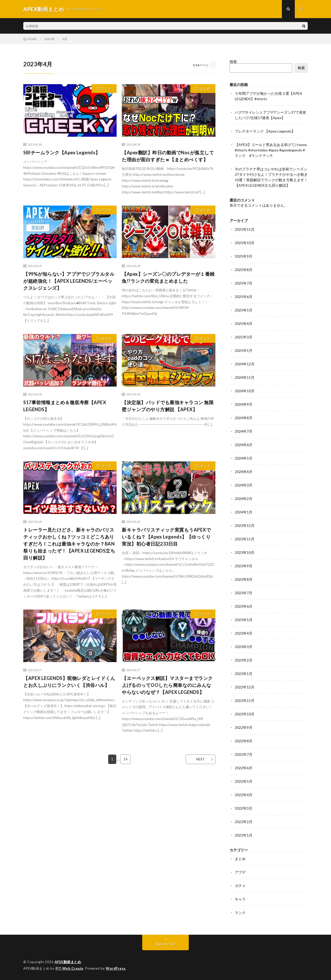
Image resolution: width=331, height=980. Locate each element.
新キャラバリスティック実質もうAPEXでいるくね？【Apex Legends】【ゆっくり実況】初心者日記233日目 (166, 537)
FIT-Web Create (70, 968)
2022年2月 (244, 822)
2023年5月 (244, 620)
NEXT (201, 759)
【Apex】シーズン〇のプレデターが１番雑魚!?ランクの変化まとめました (168, 277)
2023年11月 (245, 539)
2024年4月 (244, 472)
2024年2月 (244, 499)
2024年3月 (244, 485)
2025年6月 (244, 297)
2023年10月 (245, 552)
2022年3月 (244, 808)
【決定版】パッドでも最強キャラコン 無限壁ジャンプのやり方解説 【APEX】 (168, 406)
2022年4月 (244, 795)
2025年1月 (244, 350)
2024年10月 (245, 391)
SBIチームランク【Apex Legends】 (62, 153)
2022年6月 (244, 768)
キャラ (205, 338)
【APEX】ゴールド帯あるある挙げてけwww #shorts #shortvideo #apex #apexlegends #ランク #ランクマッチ (271, 150)
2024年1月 (244, 512)
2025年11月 (245, 229)
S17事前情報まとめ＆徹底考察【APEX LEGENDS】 (67, 406)
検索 (233, 61)
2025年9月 (244, 256)
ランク (106, 89)
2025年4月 (244, 324)
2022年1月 (244, 835)
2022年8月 (244, 741)
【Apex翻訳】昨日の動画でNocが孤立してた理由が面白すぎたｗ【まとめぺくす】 (168, 156)
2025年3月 (244, 337)
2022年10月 (245, 714)
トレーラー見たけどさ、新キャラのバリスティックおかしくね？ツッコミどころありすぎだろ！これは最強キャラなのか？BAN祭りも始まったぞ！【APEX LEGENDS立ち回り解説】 (69, 544)
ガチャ (240, 886)
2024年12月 (245, 364)
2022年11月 (245, 700)
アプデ (106, 210)
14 (125, 759)
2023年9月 (244, 566)
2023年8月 (244, 579)
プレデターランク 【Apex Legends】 (265, 131)
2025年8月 (244, 270)
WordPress (116, 968)
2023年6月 (244, 606)
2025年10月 (245, 243)
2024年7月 (244, 431)
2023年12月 (245, 525)
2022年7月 (244, 754)
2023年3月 (244, 647)
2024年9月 (244, 404)
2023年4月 (244, 633)
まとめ (205, 89)
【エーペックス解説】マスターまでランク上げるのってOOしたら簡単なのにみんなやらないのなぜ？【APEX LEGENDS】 (167, 685)
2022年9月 (244, 727)
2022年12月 (245, 687)
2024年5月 (244, 458)
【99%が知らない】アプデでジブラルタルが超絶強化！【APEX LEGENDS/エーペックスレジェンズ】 (69, 281)
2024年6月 (244, 445)
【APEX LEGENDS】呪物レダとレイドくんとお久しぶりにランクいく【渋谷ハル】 (69, 682)
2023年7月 (244, 593)
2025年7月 (244, 283)
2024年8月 (244, 418)
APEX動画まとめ (68, 962)
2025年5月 (244, 310)
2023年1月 (244, 674)
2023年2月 (244, 660)
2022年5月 (244, 781)
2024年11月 (245, 377)
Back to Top (166, 944)
